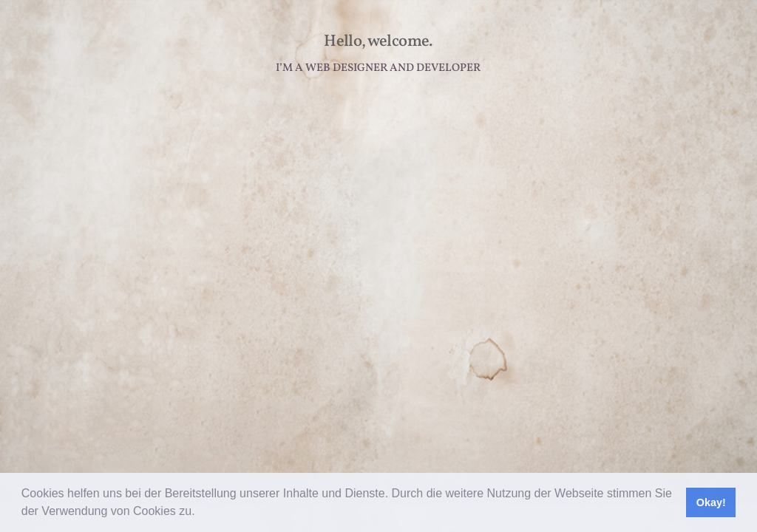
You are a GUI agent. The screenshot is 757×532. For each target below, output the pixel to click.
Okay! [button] (711, 502)
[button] (200, 513)
